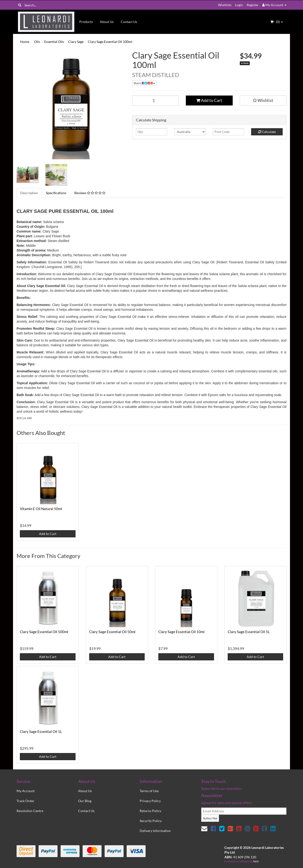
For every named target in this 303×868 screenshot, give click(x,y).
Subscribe (210, 818)
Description (29, 193)
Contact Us (129, 22)
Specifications (56, 193)
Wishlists (225, 5)
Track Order (25, 801)
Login (239, 5)
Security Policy (151, 821)
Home (25, 42)
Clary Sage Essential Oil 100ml (110, 42)
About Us (107, 22)
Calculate (267, 132)
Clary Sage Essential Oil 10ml (181, 632)
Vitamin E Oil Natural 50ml (41, 509)
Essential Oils (54, 42)
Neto (256, 861)
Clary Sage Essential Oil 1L (41, 731)
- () (277, 22)
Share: (144, 83)
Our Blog (85, 801)
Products (86, 22)
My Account (26, 791)
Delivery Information (155, 831)
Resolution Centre (30, 811)
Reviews (90, 193)
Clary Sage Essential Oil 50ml (112, 632)
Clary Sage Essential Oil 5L (249, 632)
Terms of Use (149, 791)
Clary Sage (76, 42)
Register (253, 5)
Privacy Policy (150, 801)
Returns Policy (150, 811)
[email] (244, 811)
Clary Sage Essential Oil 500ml (44, 632)
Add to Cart (209, 100)
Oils (37, 42)
